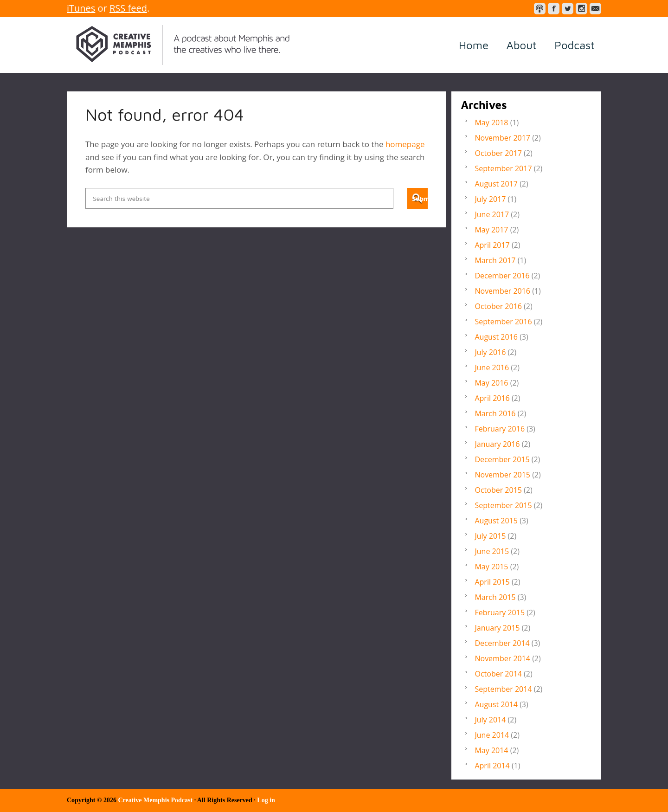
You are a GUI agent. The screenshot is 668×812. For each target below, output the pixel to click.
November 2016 (502, 291)
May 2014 (491, 750)
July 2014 (490, 720)
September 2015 (503, 505)
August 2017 (496, 184)
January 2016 (497, 444)
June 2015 (492, 551)
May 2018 (491, 122)
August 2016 (496, 337)
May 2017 (491, 230)
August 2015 (496, 521)
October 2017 (498, 153)
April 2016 (492, 398)
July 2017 (490, 199)
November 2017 (502, 138)
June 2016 (492, 367)
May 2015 (491, 567)
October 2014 (498, 674)
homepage (405, 144)
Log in (266, 800)
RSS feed (128, 8)
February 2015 (500, 612)
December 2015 (502, 459)
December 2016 (502, 276)
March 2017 (495, 260)
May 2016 (491, 383)
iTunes (81, 8)
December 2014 (502, 643)
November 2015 (502, 475)
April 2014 (492, 766)
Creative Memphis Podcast (183, 45)
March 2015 (495, 597)
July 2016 (490, 352)
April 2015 (492, 582)
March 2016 (495, 413)
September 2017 (503, 168)
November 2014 (502, 658)
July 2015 (490, 536)
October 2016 (498, 306)
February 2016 (500, 429)
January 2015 (497, 628)
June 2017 (492, 214)
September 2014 (503, 689)
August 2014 (496, 704)
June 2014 (492, 735)
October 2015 (498, 490)
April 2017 (492, 245)
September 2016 (503, 322)
